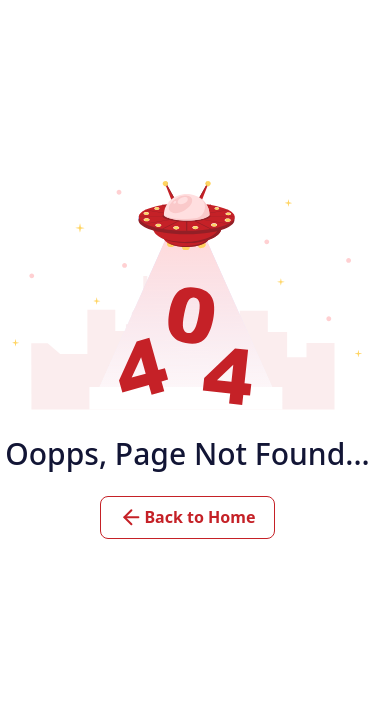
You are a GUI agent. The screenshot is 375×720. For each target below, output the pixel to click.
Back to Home (187, 517)
